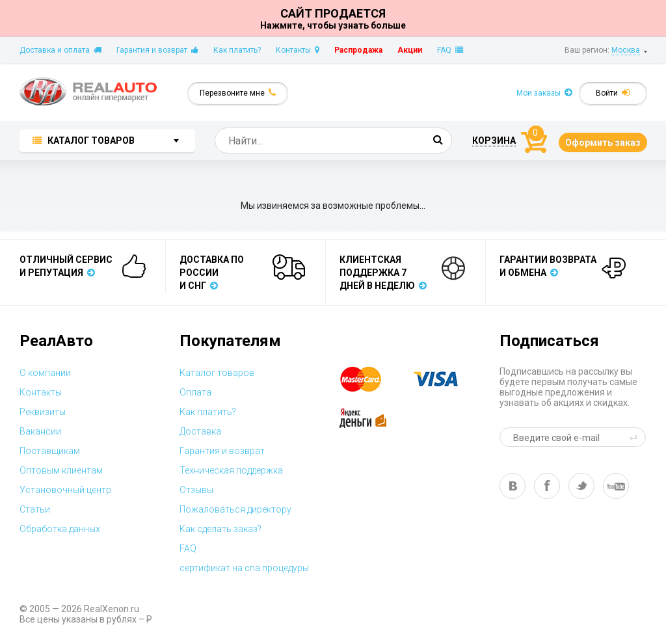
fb (547, 486)
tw (581, 486)
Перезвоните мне (238, 93)
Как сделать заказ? (220, 529)
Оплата (195, 392)
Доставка (200, 431)
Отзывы (196, 490)
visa (446, 379)
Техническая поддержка (231, 470)
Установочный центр (65, 490)
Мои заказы (544, 93)
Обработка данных (60, 529)
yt (616, 486)
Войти (613, 93)
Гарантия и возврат (157, 50)
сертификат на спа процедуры (244, 568)
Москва (626, 50)
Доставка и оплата (60, 50)
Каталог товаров (217, 373)
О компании (45, 373)
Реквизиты (43, 412)
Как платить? (237, 50)
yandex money (372, 418)
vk (513, 486)
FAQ (450, 50)
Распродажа (358, 50)
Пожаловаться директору (235, 509)
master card (372, 379)
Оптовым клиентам (61, 470)
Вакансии (40, 431)
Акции (410, 50)
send (635, 437)
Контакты (298, 50)
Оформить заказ (603, 142)
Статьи (35, 509)
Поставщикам (50, 451)
